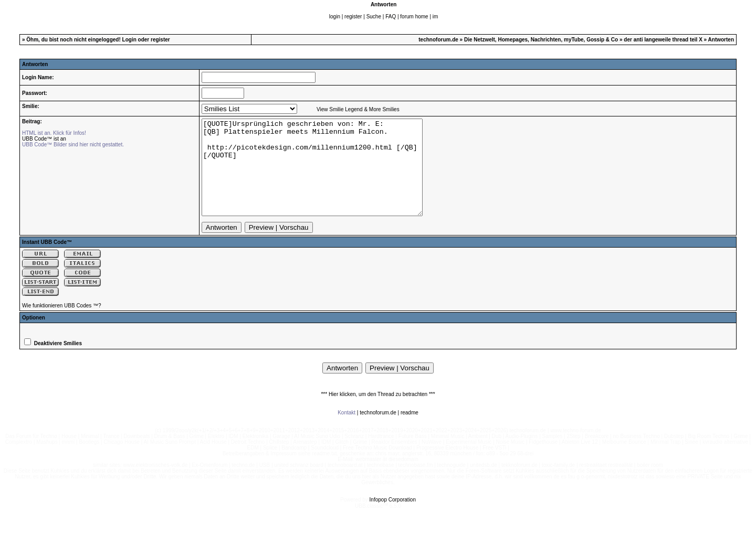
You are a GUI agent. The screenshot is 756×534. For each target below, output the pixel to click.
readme (409, 431)
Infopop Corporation (393, 519)
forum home (414, 17)
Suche (374, 17)
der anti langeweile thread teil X (663, 40)
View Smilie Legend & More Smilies (358, 109)
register (353, 17)
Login (129, 40)
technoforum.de (438, 40)
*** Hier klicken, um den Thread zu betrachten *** (378, 413)
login (335, 17)
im (435, 17)
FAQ (391, 17)
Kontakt (346, 431)
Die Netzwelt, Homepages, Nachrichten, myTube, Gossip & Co (541, 40)
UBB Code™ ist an (44, 139)
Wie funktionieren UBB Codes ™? (62, 324)
